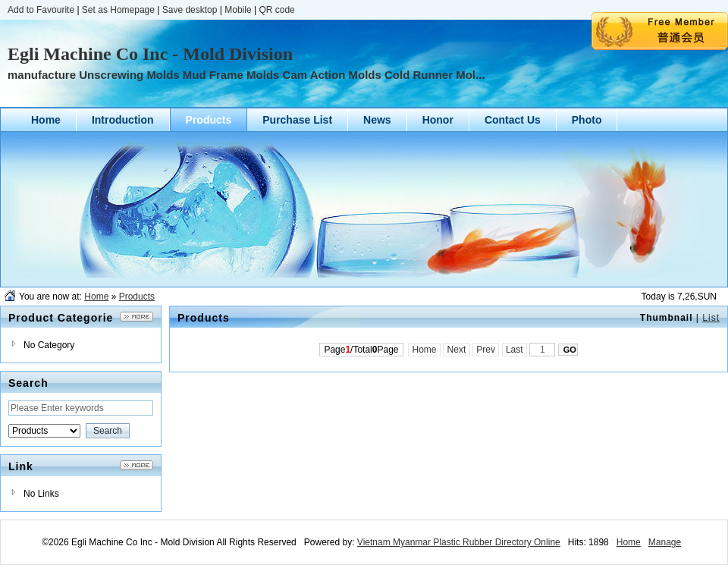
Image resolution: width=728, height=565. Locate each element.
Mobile (238, 10)
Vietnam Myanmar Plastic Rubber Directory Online (459, 542)
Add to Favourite (41, 10)
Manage (665, 542)
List (711, 318)
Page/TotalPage (361, 350)
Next (456, 350)
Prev (486, 350)
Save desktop (190, 10)
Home (96, 297)
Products (137, 297)
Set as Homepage (118, 10)
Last (515, 350)
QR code (276, 10)
